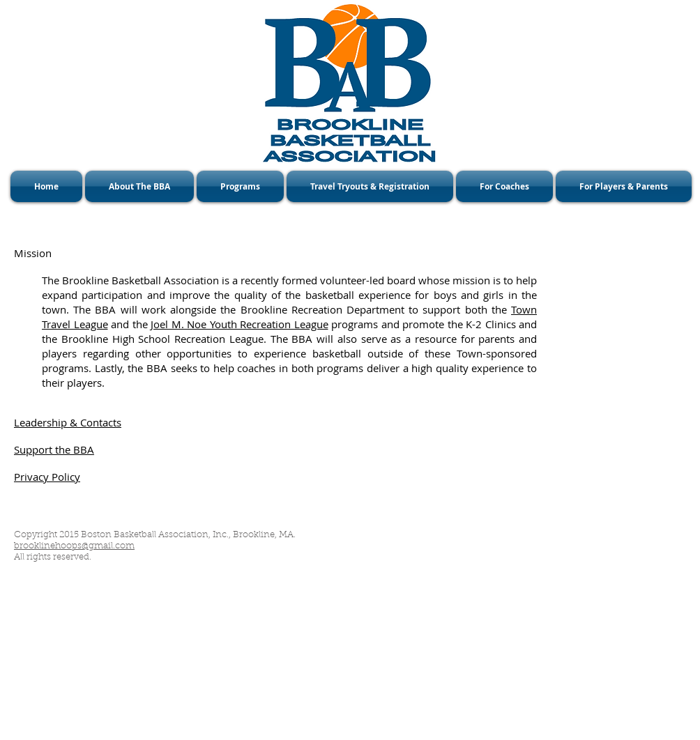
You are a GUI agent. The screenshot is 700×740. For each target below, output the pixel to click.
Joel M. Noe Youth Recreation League (239, 324)
